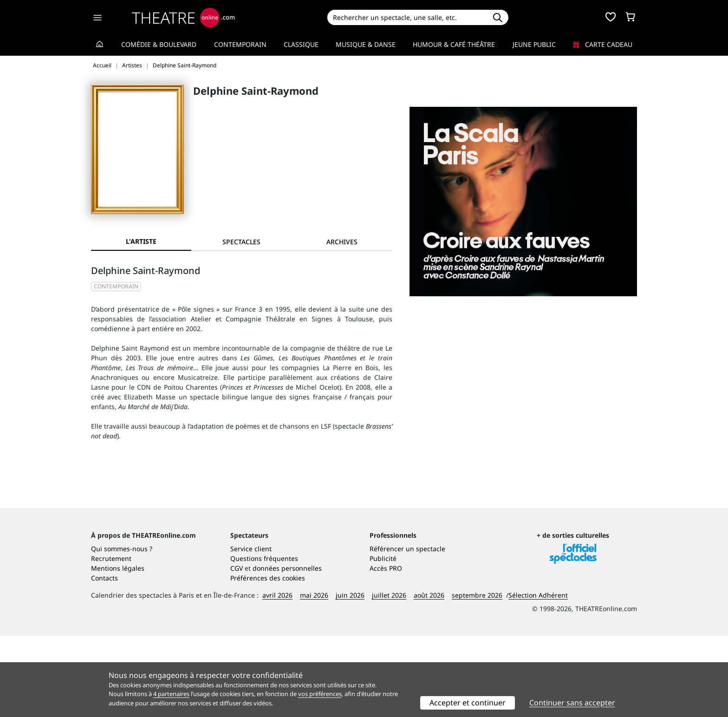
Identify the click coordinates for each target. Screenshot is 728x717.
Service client (251, 630)
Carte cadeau (603, 44)
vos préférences (320, 694)
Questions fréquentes (264, 640)
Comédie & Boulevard (159, 44)
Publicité (383, 640)
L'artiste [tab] (141, 241)
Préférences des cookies (268, 659)
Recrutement (111, 640)
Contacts (104, 659)
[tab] (241, 242)
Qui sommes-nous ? (122, 630)
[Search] (407, 17)
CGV (237, 649)
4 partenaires (171, 694)
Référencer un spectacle (407, 630)
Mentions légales (118, 649)
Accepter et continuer (468, 703)
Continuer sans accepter (572, 703)
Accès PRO (386, 649)
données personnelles (287, 649)
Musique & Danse (366, 44)
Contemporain (240, 44)
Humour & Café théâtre (454, 44)
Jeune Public (534, 44)
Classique (301, 44)
